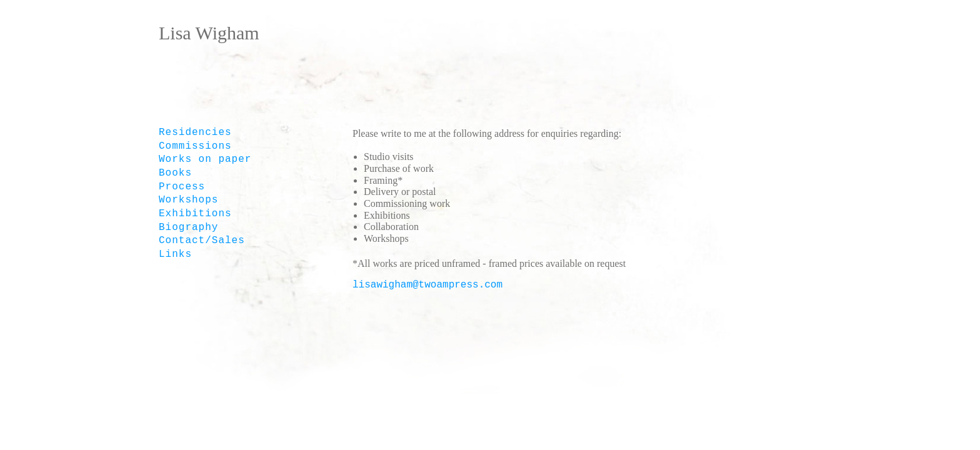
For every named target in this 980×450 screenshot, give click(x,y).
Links (175, 254)
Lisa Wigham (209, 33)
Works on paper (205, 159)
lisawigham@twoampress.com (427, 285)
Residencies (195, 132)
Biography (188, 227)
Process (182, 187)
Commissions (195, 146)
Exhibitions (195, 214)
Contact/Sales (202, 241)
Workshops (188, 200)
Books (175, 173)
